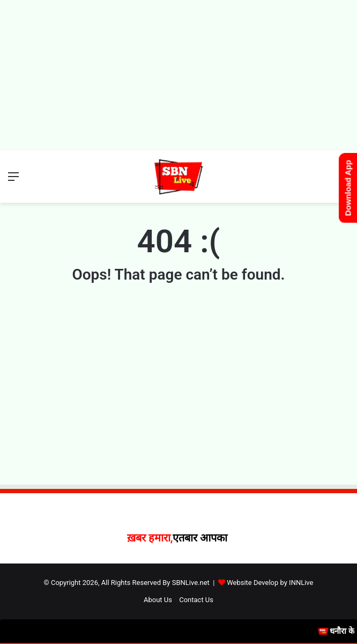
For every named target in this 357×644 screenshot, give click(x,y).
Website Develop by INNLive (270, 583)
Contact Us (196, 600)
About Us (158, 600)
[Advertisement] (178, 75)
